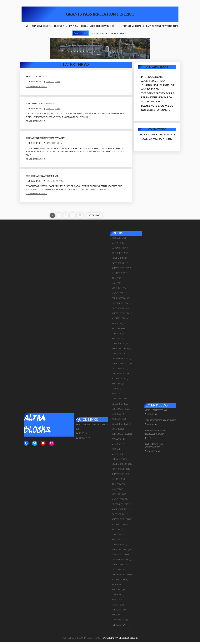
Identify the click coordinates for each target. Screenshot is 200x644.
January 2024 (119, 354)
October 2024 (119, 308)
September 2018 (120, 575)
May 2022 (116, 414)
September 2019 (120, 519)
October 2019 (119, 514)
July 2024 (116, 324)
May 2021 (116, 444)
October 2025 (119, 263)
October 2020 (119, 469)
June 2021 (117, 439)
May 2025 (116, 283)
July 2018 (116, 585)
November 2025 (120, 258)
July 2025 (116, 278)
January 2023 (119, 399)
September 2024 (120, 313)
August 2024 (118, 318)
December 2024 (120, 303)
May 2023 (116, 389)
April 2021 (117, 449)
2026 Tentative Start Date (40, 104)
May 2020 (117, 489)
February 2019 (120, 550)
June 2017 (116, 615)
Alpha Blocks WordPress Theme (81, 638)
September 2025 (120, 268)
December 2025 (120, 253)
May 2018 (116, 595)
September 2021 (120, 434)
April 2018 (117, 600)
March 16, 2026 (54, 143)
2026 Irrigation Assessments (42, 176)
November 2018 (120, 565)
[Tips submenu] (87, 26)
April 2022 (117, 419)
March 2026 (118, 243)
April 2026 (117, 238)
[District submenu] (66, 26)
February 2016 (120, 625)
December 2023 (120, 359)
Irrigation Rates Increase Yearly (45, 138)
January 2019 (119, 555)
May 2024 (116, 334)
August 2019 (118, 524)
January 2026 (119, 248)
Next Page (94, 215)
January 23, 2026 (55, 181)
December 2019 (120, 504)
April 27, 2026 (53, 82)
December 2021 (120, 424)
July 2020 (117, 484)
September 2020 (120, 474)
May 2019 (116, 534)
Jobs (82, 433)
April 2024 (117, 338)
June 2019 (117, 529)
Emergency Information (94, 425)
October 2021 (119, 429)
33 (80, 215)
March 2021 (118, 454)
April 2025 (117, 288)
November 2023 (120, 364)
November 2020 (120, 464)
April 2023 (117, 394)
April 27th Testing (36, 77)
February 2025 (120, 298)
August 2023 (118, 379)
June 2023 (117, 384)
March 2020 (118, 499)
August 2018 (118, 580)
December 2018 (120, 560)
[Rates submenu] (78, 26)
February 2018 (120, 610)
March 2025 (118, 293)
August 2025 (118, 273)
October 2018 (119, 570)
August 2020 (118, 479)
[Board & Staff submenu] (51, 26)
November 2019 (120, 509)
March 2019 (118, 545)
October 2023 (119, 369)
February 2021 (120, 459)
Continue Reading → (36, 87)
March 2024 (118, 344)
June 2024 (117, 329)
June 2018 (117, 590)
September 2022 (120, 409)
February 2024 (120, 349)
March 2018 (118, 605)
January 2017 (119, 620)
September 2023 (120, 374)
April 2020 (117, 494)
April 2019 (117, 539)
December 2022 (120, 404)
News (82, 438)
